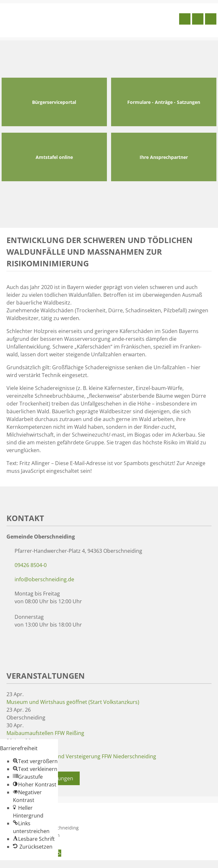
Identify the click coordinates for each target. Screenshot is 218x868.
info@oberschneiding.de (44, 579)
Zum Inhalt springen (25, 864)
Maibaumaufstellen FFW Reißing (45, 733)
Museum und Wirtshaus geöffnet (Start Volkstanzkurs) (73, 702)
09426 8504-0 (31, 565)
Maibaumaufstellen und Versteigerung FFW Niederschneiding (81, 756)
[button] (35, 761)
